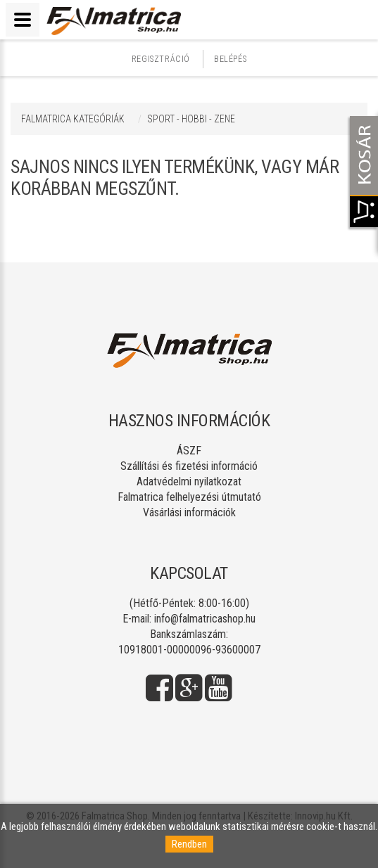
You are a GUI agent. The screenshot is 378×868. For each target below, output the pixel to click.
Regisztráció (161, 59)
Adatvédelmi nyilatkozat (189, 481)
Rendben (189, 844)
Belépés (230, 59)
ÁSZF (189, 451)
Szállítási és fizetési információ (189, 466)
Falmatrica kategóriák (73, 119)
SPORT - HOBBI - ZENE (191, 119)
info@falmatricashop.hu (205, 619)
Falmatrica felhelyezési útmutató (189, 497)
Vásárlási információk (189, 512)
